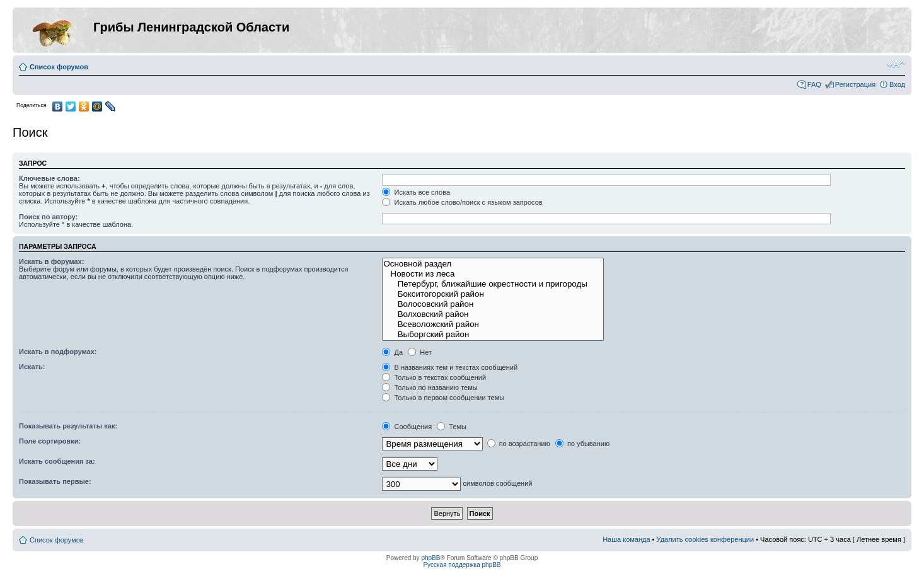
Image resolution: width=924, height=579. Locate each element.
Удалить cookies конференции (706, 539)
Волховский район (493, 314)
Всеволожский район (493, 324)
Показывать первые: (55, 481)
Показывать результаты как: (68, 426)
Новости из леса (493, 274)
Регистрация (855, 84)
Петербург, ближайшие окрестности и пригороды (493, 284)
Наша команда (626, 539)
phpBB (430, 558)
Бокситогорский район (493, 294)
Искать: (32, 367)
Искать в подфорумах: (58, 352)
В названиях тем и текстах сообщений (450, 367)
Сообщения (407, 427)
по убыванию (582, 444)
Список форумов (59, 67)
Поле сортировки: (50, 441)
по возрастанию (519, 444)
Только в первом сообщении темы (443, 398)
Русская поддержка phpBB (462, 565)
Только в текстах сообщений (434, 377)
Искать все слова (416, 192)
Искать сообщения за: (57, 461)
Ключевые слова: (49, 178)
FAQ (814, 84)
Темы (452, 427)
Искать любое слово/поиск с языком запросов (462, 202)
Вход (897, 84)
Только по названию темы (430, 387)
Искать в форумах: (51, 261)
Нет (420, 352)
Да (392, 352)
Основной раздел (493, 264)
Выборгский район (493, 335)
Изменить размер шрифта (896, 64)
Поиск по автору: (48, 217)
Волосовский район (493, 304)
